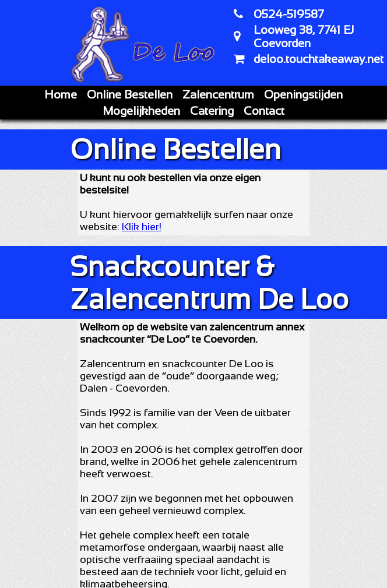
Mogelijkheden (141, 111)
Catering (212, 111)
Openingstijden (303, 94)
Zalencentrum (218, 94)
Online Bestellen (130, 94)
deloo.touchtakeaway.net (319, 59)
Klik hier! (142, 227)
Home (61, 94)
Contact (264, 111)
